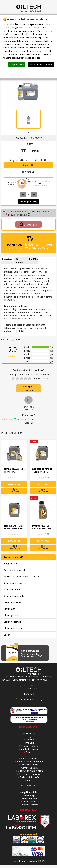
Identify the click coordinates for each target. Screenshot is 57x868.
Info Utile (30, 743)
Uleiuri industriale (28, 622)
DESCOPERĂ (14, 484)
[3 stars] (21, 378)
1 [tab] (28, 133)
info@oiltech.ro (30, 694)
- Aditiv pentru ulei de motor (42, 527)
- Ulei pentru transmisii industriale (13, 527)
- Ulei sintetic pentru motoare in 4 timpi (42, 471)
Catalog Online (30, 651)
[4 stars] (25, 378)
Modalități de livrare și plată (30, 771)
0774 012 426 (31, 688)
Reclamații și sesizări (30, 777)
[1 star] (13, 378)
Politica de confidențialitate (30, 762)
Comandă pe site (30, 768)
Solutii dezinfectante (28, 596)
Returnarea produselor (30, 774)
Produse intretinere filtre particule (28, 576)
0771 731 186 (31, 685)
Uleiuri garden (28, 615)
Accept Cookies (16, 64)
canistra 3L (28, 172)
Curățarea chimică (30, 805)
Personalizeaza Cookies (41, 64)
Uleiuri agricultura (28, 602)
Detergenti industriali (28, 570)
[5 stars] (29, 378)
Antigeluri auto (28, 563)
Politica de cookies (30, 758)
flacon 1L (28, 165)
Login (30, 737)
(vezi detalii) (10, 185)
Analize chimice (30, 801)
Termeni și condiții (30, 765)
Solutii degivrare (28, 589)
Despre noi (30, 733)
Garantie (30, 740)
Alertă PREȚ (28, 224)
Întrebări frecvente (30, 749)
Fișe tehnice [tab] (19, 260)
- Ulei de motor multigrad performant (14, 471)
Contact (30, 752)
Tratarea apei (30, 795)
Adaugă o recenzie (28, 388)
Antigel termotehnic (30, 792)
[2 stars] (17, 378)
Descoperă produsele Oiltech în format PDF (32, 655)
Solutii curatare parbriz (28, 583)
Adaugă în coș (29, 201)
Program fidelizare (30, 746)
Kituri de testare (30, 798)
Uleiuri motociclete (28, 628)
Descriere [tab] (7, 259)
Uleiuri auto (28, 609)
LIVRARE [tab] (33, 259)
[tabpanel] (28, 119)
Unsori (28, 635)
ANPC (30, 780)
